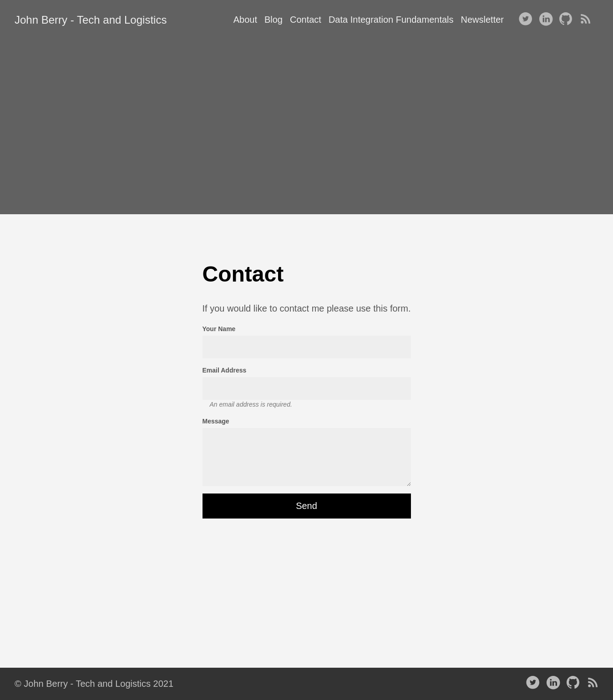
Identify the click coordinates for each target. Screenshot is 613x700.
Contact (306, 20)
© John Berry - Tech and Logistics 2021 (94, 684)
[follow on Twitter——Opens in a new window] (527, 20)
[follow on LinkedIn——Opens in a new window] (547, 20)
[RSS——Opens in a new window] (588, 20)
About (245, 20)
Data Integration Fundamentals (391, 20)
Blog (274, 20)
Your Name (219, 329)
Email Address (225, 370)
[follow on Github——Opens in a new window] (567, 20)
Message (216, 421)
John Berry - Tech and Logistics (91, 20)
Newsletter (482, 20)
